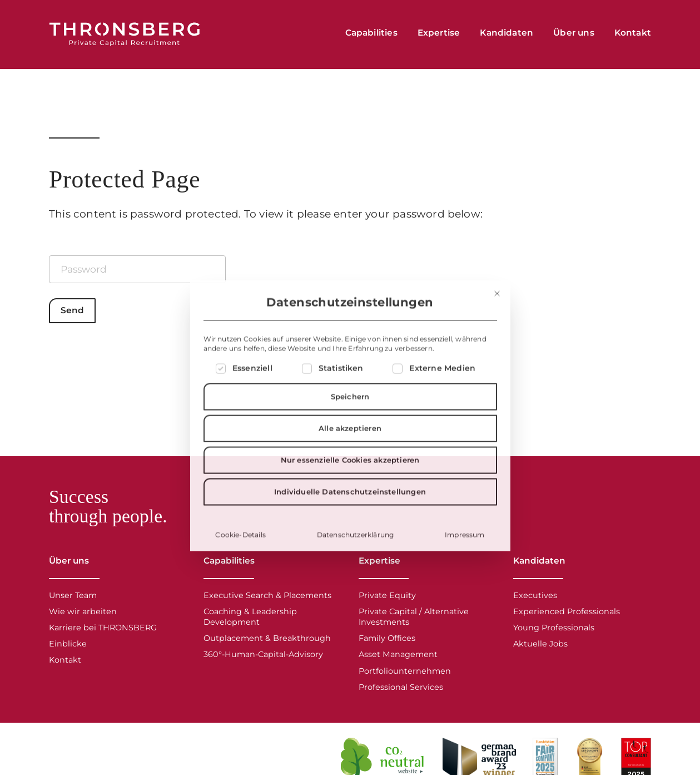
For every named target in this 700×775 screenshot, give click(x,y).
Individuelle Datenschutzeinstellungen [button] (350, 537)
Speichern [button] (350, 442)
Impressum (465, 581)
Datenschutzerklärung (356, 581)
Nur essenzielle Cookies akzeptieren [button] (350, 506)
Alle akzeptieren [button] (350, 474)
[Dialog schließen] (497, 339)
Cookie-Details (240, 581)
